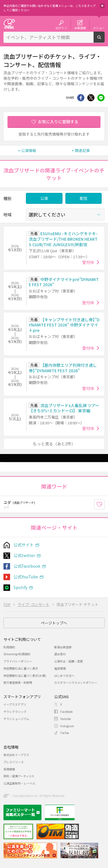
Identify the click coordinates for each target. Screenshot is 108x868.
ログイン (61, 28)
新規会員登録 (63, 647)
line (101, 98)
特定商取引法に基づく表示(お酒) (25, 676)
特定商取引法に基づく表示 (21, 668)
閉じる (102, 6)
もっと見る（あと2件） (54, 444)
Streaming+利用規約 (17, 654)
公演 (44, 198)
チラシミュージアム (16, 719)
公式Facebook (27, 566)
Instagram (67, 726)
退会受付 (60, 654)
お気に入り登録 (104, 505)
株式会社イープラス (16, 755)
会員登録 (80, 28)
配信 (84, 198)
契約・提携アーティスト (19, 776)
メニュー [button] (99, 28)
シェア (81, 98)
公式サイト (24, 545)
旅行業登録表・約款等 (18, 682)
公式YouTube (26, 577)
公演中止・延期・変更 (69, 661)
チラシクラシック (15, 712)
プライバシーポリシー (18, 661)
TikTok (65, 733)
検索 (104, 40)
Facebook (67, 712)
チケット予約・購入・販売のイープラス (9, 24)
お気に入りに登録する (58, 121)
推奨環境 (60, 668)
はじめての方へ (64, 676)
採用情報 (9, 769)
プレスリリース (14, 762)
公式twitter (24, 555)
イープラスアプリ (15, 704)
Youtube (66, 719)
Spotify (20, 587)
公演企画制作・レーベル (19, 783)
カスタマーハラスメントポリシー (76, 682)
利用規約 (9, 647)
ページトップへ (54, 623)
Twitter (91, 98)
